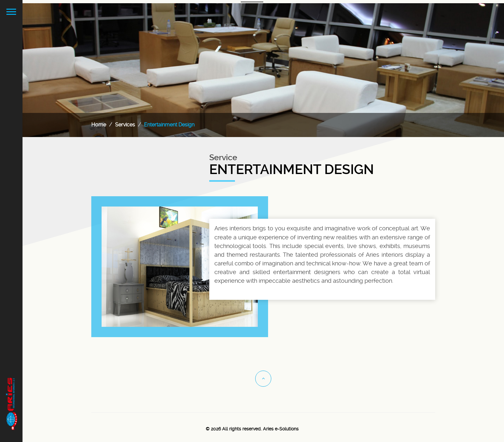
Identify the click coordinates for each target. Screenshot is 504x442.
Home (99, 125)
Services (125, 125)
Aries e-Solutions (281, 429)
